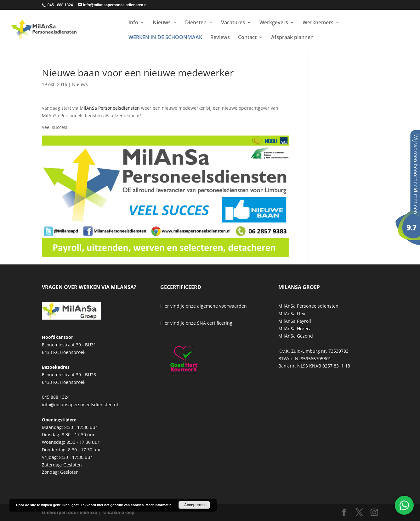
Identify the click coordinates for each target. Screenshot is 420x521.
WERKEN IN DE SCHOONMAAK (165, 38)
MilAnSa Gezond (296, 336)
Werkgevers (274, 23)
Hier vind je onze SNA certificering (196, 323)
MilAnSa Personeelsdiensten (110, 108)
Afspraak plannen (292, 38)
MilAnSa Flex (292, 313)
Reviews (220, 38)
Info (133, 23)
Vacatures (233, 23)
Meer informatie (158, 505)
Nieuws (162, 23)
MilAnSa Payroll (295, 321)
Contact (247, 38)
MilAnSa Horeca (295, 329)
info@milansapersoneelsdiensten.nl (80, 405)
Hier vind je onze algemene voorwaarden (204, 306)
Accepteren (194, 505)
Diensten (196, 23)
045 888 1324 (56, 397)
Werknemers (318, 23)
